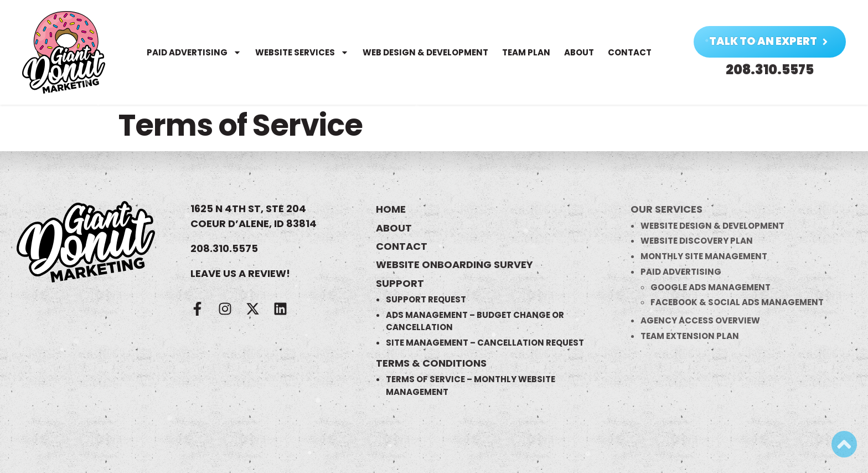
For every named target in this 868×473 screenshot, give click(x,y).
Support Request (426, 299)
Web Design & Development (423, 52)
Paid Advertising (191, 52)
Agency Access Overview (700, 320)
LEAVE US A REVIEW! (240, 273)
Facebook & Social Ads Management (737, 302)
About (576, 52)
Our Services (666, 209)
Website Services (299, 52)
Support (400, 283)
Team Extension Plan (690, 336)
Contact (627, 52)
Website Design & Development (712, 226)
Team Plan (523, 52)
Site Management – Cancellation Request (485, 343)
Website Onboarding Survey (454, 264)
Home (391, 209)
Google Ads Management (711, 287)
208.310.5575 (224, 248)
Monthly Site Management (704, 256)
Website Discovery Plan (697, 241)
